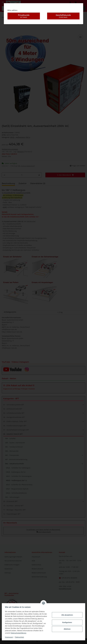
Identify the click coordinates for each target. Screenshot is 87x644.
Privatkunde (24, 16)
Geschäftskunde (63, 16)
